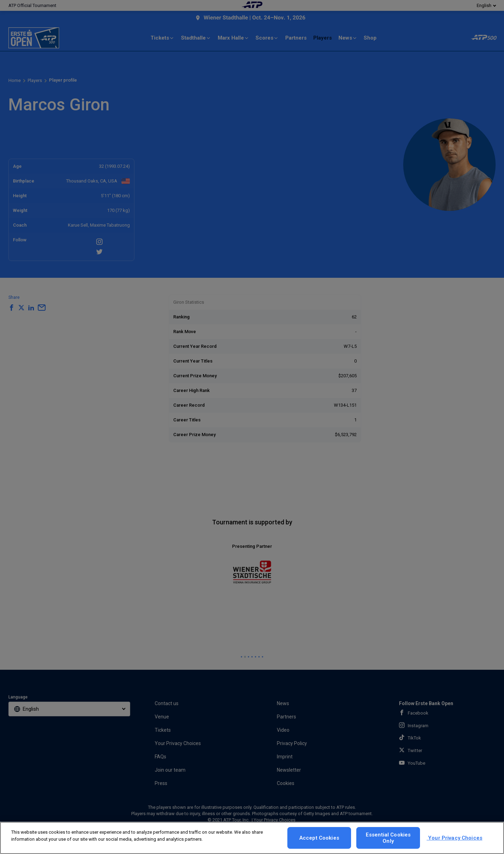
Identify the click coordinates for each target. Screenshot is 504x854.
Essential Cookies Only (388, 838)
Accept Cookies (319, 838)
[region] (252, 838)
